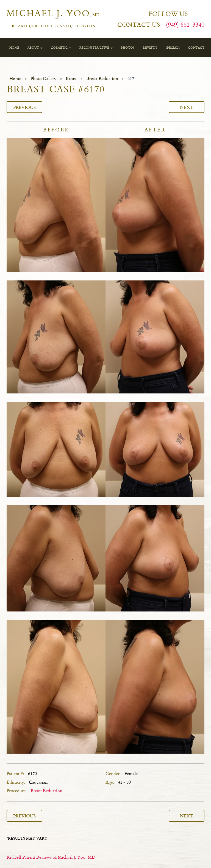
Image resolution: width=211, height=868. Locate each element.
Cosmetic (61, 47)
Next (187, 107)
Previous (24, 107)
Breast (71, 78)
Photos (128, 47)
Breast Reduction (102, 78)
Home (14, 47)
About (35, 47)
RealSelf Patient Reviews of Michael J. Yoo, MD (51, 857)
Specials (173, 47)
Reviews (150, 47)
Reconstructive (96, 47)
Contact (196, 47)
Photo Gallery (43, 78)
